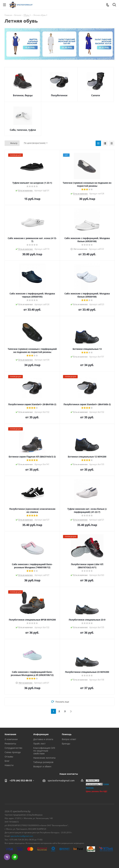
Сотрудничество (13, 748)
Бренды (66, 744)
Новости (9, 765)
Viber (7, 857)
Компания (10, 734)
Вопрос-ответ (69, 739)
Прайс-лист (39, 744)
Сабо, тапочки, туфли (23, 130)
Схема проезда (13, 752)
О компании (11, 739)
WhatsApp (15, 857)
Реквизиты (10, 744)
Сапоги (96, 95)
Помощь (67, 734)
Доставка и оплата (43, 739)
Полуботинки (59, 95)
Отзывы (9, 757)
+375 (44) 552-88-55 (21, 780)
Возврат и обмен (42, 766)
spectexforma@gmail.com (61, 781)
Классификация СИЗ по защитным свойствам (44, 751)
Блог (7, 761)
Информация (41, 734)
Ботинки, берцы (23, 95)
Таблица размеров (43, 762)
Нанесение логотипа (44, 758)
